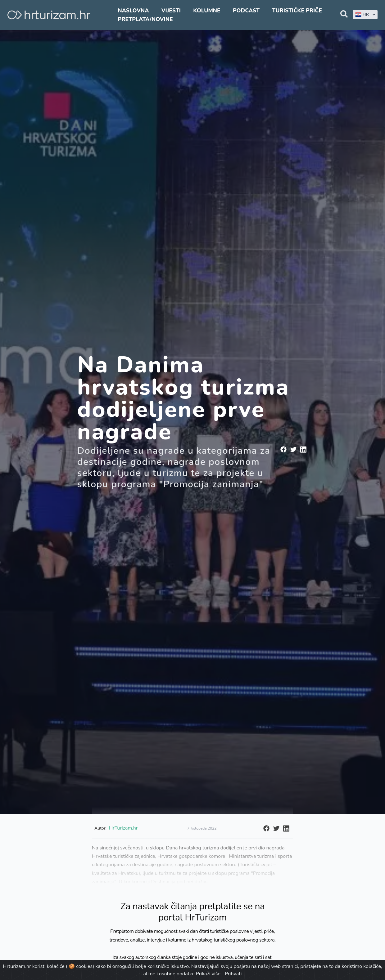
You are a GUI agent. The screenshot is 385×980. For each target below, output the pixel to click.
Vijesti (171, 11)
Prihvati (233, 974)
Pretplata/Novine (145, 19)
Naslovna (133, 11)
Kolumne (207, 11)
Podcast (246, 11)
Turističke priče (297, 11)
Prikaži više (208, 974)
